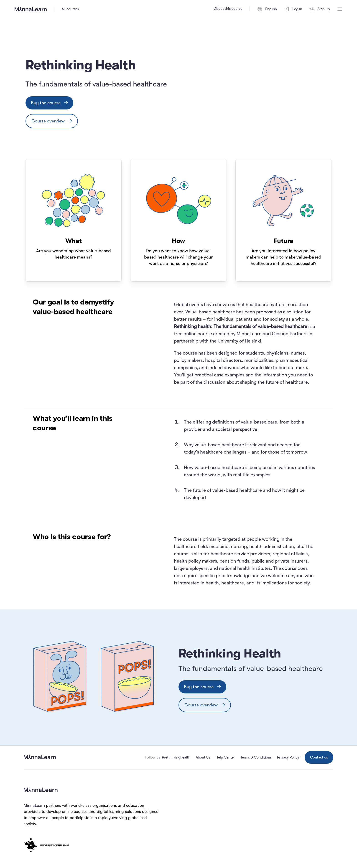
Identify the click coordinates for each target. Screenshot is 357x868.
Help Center (225, 757)
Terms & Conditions (256, 757)
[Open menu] (340, 9)
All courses (70, 9)
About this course (228, 9)
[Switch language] (267, 9)
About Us (203, 757)
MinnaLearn (34, 805)
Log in (293, 9)
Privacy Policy (288, 757)
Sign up (320, 9)
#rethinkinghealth (176, 757)
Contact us (319, 757)
